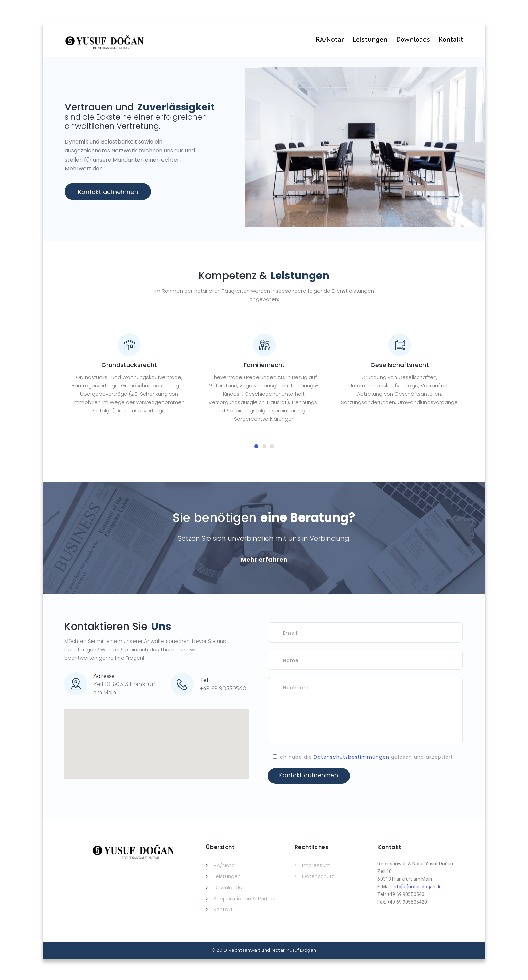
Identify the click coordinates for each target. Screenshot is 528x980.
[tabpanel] (129, 374)
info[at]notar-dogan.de (417, 887)
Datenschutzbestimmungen (352, 757)
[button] (264, 560)
